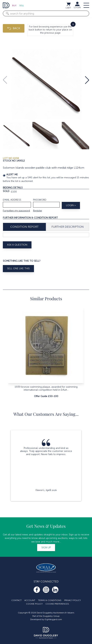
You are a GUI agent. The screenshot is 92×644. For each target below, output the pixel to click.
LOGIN (77, 7)
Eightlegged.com (53, 619)
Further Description (68, 227)
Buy (14, 5)
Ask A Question (17, 245)
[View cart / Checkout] (68, 4)
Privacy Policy (73, 600)
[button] (87, 80)
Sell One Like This (18, 268)
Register (38, 211)
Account (30, 600)
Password (40, 200)
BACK (14, 28)
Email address (12, 200)
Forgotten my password (16, 211)
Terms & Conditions (50, 600)
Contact (16, 600)
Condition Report (24, 227)
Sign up (46, 547)
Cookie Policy (34, 604)
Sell (22, 5)
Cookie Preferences (57, 604)
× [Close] (73, 24)
